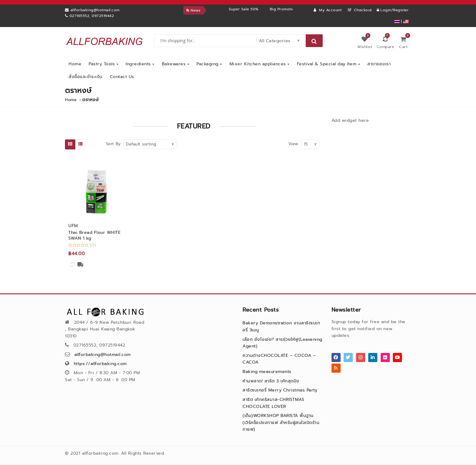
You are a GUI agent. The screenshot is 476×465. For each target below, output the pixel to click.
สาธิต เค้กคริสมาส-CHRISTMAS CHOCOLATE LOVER (273, 403)
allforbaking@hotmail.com (103, 355)
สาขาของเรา (379, 64)
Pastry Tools (104, 64)
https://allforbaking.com (100, 364)
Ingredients (140, 64)
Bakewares (176, 64)
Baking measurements (267, 372)
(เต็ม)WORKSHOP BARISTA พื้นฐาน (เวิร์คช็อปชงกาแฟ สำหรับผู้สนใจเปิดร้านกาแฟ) (281, 422)
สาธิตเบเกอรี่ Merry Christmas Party (280, 390)
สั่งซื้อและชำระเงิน (86, 77)
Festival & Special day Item (329, 64)
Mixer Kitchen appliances (260, 64)
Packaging (209, 64)
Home (75, 64)
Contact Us (122, 77)
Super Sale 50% (263, 9)
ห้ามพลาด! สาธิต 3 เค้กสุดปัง (271, 381)
